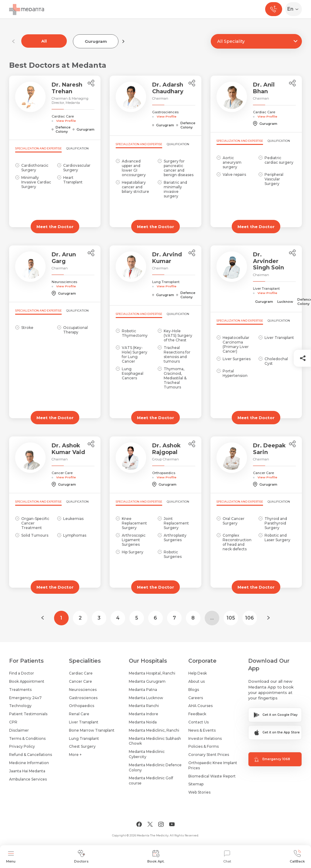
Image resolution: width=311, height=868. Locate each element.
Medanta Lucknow (146, 698)
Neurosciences (83, 690)
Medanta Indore (144, 714)
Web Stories (199, 792)
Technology (20, 706)
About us (197, 681)
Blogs (194, 690)
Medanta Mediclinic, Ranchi (154, 730)
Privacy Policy (22, 746)
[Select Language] (295, 9)
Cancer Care (80, 681)
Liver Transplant (84, 722)
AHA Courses (200, 706)
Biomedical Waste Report (212, 776)
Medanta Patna (143, 690)
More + (75, 755)
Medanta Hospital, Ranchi (152, 673)
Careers (196, 698)
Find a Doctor (22, 673)
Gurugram (96, 41)
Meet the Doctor (55, 227)
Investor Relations (205, 738)
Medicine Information (29, 763)
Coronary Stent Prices (209, 755)
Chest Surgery (82, 746)
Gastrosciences (83, 698)
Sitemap (196, 784)
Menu (11, 857)
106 (249, 618)
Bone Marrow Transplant (92, 730)
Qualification (77, 148)
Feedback (197, 714)
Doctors (81, 857)
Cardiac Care (81, 673)
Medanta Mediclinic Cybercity (147, 754)
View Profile (66, 121)
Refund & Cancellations (31, 755)
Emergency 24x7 (25, 698)
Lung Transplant (84, 738)
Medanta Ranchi (144, 706)
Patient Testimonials (28, 714)
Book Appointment (27, 681)
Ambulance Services (28, 779)
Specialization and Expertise (38, 148)
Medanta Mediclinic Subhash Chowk (155, 741)
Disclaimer (19, 730)
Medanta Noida (143, 722)
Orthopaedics (82, 706)
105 (231, 618)
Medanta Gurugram (147, 681)
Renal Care (79, 714)
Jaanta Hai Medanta (27, 771)
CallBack (297, 857)
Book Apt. (156, 857)
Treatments (20, 690)
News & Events (202, 730)
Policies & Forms (203, 746)
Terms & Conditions (27, 738)
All (44, 41)
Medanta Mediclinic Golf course (151, 781)
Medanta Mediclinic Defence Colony (155, 767)
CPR (13, 722)
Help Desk (198, 673)
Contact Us (198, 722)
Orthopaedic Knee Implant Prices (213, 765)
